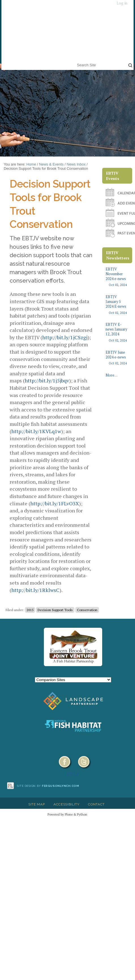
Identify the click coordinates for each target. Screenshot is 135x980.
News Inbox (76, 164)
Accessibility (67, 804)
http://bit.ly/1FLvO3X (55, 503)
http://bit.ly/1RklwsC (35, 590)
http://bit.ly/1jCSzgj (65, 337)
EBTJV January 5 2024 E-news (117, 305)
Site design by (48, 786)
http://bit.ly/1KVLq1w (36, 431)
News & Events (51, 164)
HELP (73, 774)
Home (31, 164)
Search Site (76, 61)
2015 (30, 610)
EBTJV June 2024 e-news (117, 358)
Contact (96, 804)
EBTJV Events (113, 176)
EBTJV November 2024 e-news (117, 277)
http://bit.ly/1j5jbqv (47, 380)
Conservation (87, 610)
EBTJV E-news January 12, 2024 (117, 332)
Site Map (37, 804)
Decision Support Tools (55, 610)
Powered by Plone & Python (67, 814)
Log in (122, 3)
